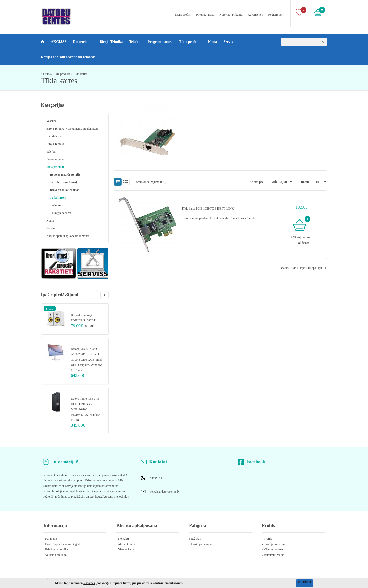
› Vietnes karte (125, 549)
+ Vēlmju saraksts (302, 237)
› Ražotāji (195, 539)
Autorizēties (255, 15)
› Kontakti (123, 539)
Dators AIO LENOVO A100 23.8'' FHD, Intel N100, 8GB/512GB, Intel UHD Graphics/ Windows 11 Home (87, 360)
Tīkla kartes (80, 74)
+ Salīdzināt (302, 243)
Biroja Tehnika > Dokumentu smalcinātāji (72, 129)
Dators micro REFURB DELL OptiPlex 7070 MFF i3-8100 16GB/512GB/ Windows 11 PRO (86, 409)
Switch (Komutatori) (63, 182)
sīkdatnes (89, 583)
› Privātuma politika (56, 549)
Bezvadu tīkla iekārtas (65, 190)
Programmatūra (160, 42)
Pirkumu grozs (205, 15)
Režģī (126, 182)
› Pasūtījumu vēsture (275, 544)
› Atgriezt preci (126, 544)
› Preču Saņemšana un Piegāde (62, 544)
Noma (213, 42)
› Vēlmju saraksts (273, 549)
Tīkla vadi (56, 205)
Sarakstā (118, 182)
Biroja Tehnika (111, 42)
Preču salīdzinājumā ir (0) (151, 182)
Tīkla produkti (190, 42)
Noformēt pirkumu (231, 15)
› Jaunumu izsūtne (273, 555)
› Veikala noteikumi (55, 555)
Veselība (51, 121)
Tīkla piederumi (60, 213)
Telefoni (135, 42)
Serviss (229, 42)
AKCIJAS (59, 42)
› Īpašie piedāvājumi (202, 544)
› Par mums (50, 539)
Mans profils (183, 15)
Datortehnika (83, 42)
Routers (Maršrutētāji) (65, 175)
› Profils (267, 539)
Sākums (46, 74)
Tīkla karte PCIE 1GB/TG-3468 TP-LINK (208, 209)
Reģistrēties (275, 15)
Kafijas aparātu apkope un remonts (68, 57)
